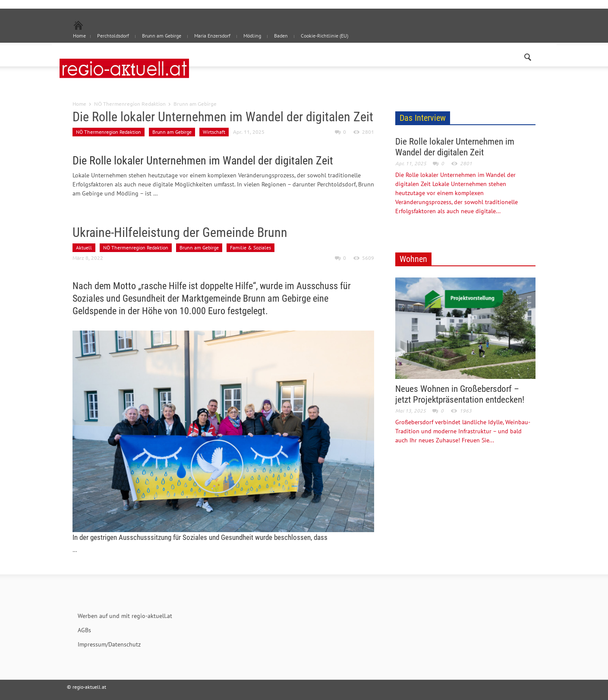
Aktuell (84, 248)
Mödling (252, 36)
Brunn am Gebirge (162, 36)
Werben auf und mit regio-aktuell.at (125, 616)
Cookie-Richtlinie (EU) (324, 36)
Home (79, 104)
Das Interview (423, 118)
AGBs (84, 630)
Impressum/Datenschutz (109, 644)
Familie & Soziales (250, 248)
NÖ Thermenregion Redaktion (130, 104)
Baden (281, 36)
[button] (527, 55)
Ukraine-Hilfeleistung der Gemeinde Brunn (180, 232)
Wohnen (413, 259)
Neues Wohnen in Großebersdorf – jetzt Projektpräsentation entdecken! (460, 394)
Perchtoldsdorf (113, 36)
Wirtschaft (214, 132)
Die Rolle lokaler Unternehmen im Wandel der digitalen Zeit (223, 117)
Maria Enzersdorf (212, 36)
